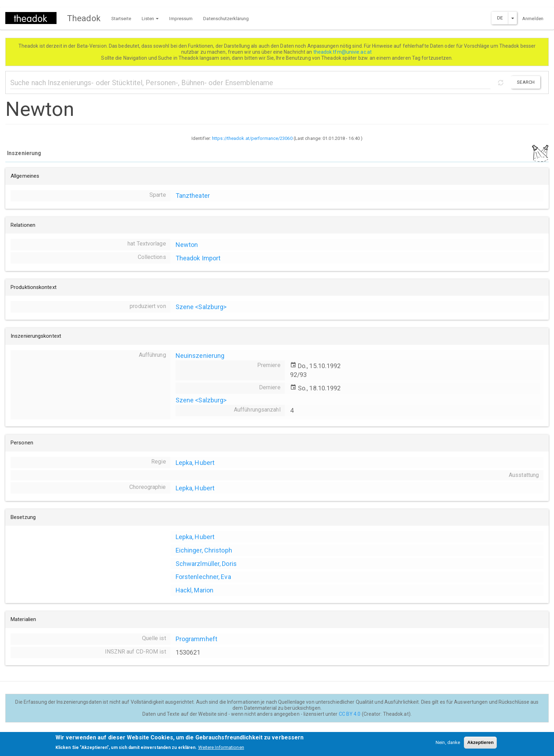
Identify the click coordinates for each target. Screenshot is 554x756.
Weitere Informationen (221, 750)
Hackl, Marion (195, 590)
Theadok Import (198, 258)
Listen (150, 19)
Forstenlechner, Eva (203, 577)
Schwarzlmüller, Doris (206, 564)
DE (500, 18)
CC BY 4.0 (350, 714)
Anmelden (533, 19)
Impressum (181, 19)
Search (526, 82)
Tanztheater (193, 196)
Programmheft (196, 639)
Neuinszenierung (200, 356)
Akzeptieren (480, 745)
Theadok (84, 18)
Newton (187, 245)
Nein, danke (448, 745)
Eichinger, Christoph (204, 550)
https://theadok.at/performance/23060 (252, 138)
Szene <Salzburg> (201, 307)
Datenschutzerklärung (226, 19)
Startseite (121, 19)
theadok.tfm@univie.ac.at (343, 52)
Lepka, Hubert (195, 463)
